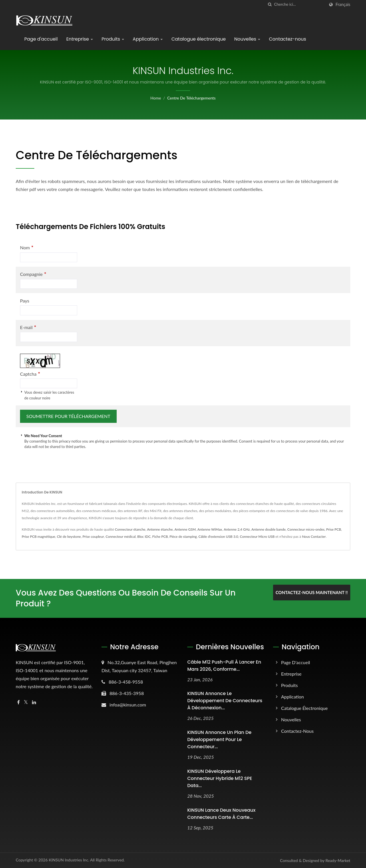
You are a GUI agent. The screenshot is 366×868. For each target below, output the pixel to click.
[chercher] (270, 4)
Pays (25, 301)
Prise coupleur (93, 536)
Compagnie (33, 274)
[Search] (299, 4)
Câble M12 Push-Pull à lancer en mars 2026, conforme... (224, 666)
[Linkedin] (34, 702)
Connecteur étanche (130, 529)
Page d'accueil (41, 39)
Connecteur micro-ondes (306, 529)
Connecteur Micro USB (257, 536)
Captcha (30, 374)
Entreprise (80, 39)
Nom (27, 247)
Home (156, 98)
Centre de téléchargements (192, 98)
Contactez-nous (287, 39)
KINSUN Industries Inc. (69, 860)
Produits (113, 39)
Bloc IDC (144, 536)
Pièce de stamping (183, 536)
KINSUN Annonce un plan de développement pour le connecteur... (219, 739)
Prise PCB (334, 529)
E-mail (28, 327)
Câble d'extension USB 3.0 (218, 536)
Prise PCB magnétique (38, 536)
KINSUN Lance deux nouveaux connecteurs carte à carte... (221, 814)
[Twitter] (26, 702)
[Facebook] (18, 702)
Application (148, 39)
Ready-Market (338, 860)
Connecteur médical (121, 536)
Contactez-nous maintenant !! (312, 592)
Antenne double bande (268, 529)
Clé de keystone (69, 536)
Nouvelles (247, 39)
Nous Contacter (314, 536)
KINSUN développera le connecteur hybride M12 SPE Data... (220, 778)
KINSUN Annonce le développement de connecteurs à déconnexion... (225, 701)
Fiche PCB (160, 536)
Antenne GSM (185, 529)
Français (343, 5)
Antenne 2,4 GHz (237, 529)
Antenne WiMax (210, 529)
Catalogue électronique (198, 39)
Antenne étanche (160, 529)
